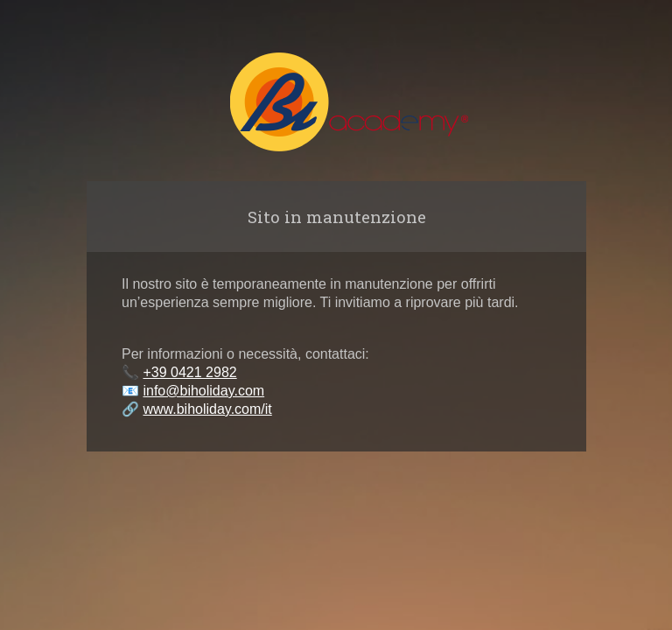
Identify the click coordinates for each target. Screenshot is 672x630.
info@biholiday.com (203, 391)
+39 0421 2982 (189, 372)
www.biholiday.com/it (207, 409)
